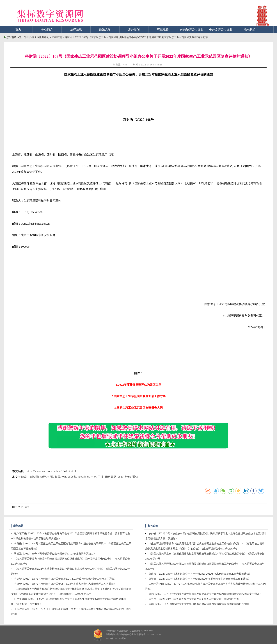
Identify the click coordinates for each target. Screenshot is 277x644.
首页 (18, 29)
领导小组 (60, 477)
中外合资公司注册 (221, 29)
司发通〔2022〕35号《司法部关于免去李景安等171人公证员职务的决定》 (55, 554)
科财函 (35, 477)
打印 (16, 507)
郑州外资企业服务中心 (37, 37)
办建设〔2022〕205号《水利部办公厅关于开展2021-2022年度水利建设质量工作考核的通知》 (66, 579)
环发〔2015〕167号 (79, 166)
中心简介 (47, 29)
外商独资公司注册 (192, 29)
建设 (43, 477)
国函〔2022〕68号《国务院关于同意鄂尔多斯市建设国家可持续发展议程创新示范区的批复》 (200, 604)
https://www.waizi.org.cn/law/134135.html (51, 471)
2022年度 (83, 477)
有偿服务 (163, 29)
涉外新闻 (134, 29)
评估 (128, 477)
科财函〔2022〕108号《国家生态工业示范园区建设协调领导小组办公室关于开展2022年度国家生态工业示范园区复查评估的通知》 (137, 37)
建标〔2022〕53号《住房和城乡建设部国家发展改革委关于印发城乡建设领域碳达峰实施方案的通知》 (205, 594)
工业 (101, 477)
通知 (135, 477)
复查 (121, 477)
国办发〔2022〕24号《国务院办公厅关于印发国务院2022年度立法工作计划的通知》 (195, 599)
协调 (50, 477)
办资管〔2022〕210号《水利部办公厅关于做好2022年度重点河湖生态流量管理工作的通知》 (65, 584)
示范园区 (111, 477)
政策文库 (105, 29)
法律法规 (76, 29)
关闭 (25, 507)
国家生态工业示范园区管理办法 (41, 166)
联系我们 (250, 29)
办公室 (72, 477)
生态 (93, 477)
